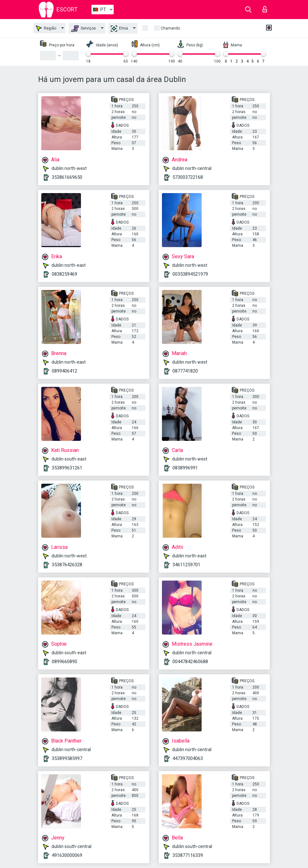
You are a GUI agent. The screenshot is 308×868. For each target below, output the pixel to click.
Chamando (170, 28)
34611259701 (186, 565)
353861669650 (67, 177)
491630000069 (67, 855)
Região (46, 28)
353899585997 (67, 758)
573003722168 (188, 177)
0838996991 (185, 468)
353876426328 (67, 565)
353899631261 (67, 468)
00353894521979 (190, 274)
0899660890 (64, 662)
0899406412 (64, 371)
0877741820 (185, 371)
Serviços (84, 29)
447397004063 (188, 758)
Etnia (119, 29)
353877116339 (188, 855)
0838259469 (64, 274)
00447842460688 (190, 662)
